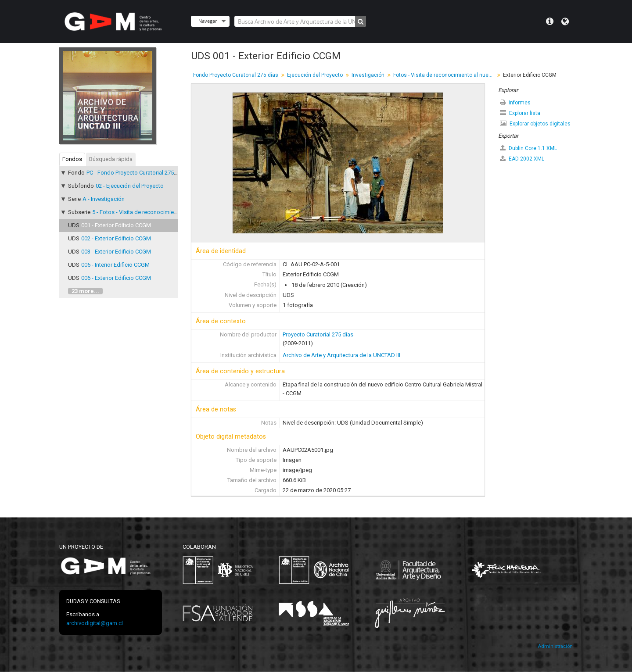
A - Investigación (104, 199)
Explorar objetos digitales (535, 123)
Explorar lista (520, 113)
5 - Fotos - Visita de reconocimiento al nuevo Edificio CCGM (167, 212)
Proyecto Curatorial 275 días (318, 334)
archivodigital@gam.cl (95, 623)
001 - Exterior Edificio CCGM (116, 225)
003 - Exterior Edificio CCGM (116, 252)
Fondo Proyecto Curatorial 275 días (236, 75)
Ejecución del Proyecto (315, 75)
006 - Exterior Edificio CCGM (116, 278)
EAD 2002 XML (522, 159)
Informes (515, 102)
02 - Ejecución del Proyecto (130, 186)
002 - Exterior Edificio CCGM (116, 238)
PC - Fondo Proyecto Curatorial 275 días (136, 173)
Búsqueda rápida (111, 159)
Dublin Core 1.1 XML (528, 148)
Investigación (368, 75)
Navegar (208, 21)
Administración (555, 646)
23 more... (85, 291)
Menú (550, 21)
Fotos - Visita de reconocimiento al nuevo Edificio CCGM (445, 75)
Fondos (72, 159)
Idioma (565, 21)
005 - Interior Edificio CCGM (115, 265)
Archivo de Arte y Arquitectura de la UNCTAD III (341, 355)
